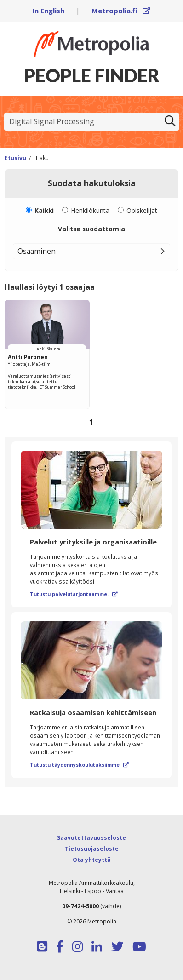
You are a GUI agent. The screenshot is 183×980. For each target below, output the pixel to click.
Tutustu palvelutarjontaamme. (74, 594)
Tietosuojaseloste (92, 849)
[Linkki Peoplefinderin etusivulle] (91, 44)
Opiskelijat (142, 210)
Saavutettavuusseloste (91, 838)
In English (48, 11)
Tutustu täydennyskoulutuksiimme (79, 765)
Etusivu (15, 158)
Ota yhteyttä (92, 860)
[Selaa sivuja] (91, 422)
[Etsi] (170, 122)
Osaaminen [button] (37, 251)
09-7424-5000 (80, 906)
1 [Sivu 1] (91, 422)
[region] (91, 366)
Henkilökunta (90, 210)
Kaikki (44, 210)
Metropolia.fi (121, 11)
